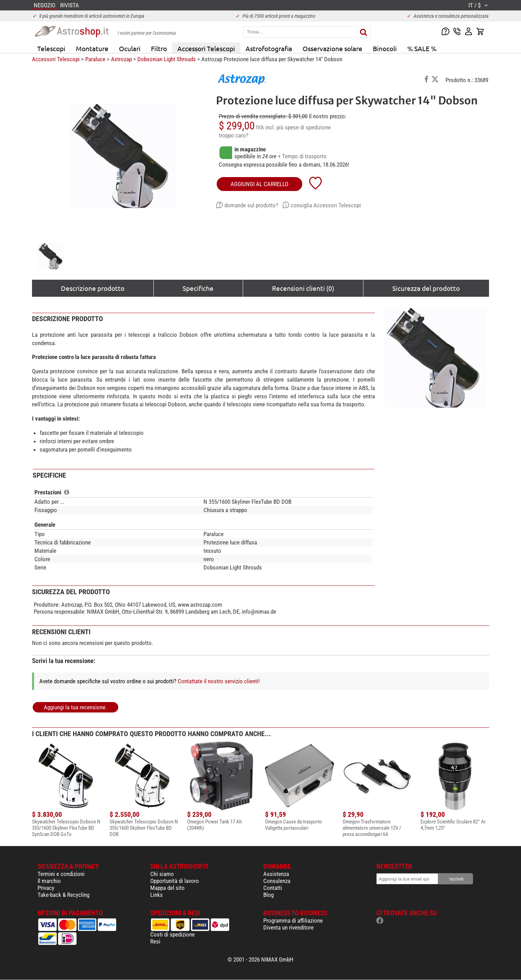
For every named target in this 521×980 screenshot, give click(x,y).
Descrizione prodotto (93, 288)
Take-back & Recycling (63, 895)
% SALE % (422, 48)
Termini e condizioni (61, 874)
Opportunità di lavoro (175, 881)
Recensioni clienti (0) (303, 288)
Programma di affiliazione (293, 921)
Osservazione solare (332, 48)
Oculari (130, 48)
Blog (268, 895)
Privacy (46, 888)
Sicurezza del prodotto (426, 288)
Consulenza (277, 881)
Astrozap (121, 59)
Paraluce (95, 59)
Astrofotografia (269, 48)
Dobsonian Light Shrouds (167, 59)
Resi (155, 941)
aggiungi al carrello (259, 184)
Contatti (273, 888)
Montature (92, 48)
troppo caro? (234, 135)
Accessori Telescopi (206, 48)
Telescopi (51, 48)
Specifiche (198, 288)
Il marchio (49, 881)
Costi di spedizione (173, 934)
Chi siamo (162, 874)
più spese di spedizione (304, 127)
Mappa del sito (167, 888)
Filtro (159, 48)
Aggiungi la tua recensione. (75, 707)
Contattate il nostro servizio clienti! (219, 681)
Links (157, 895)
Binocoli (385, 48)
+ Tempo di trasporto (302, 156)
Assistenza (276, 874)
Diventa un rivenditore (288, 927)
